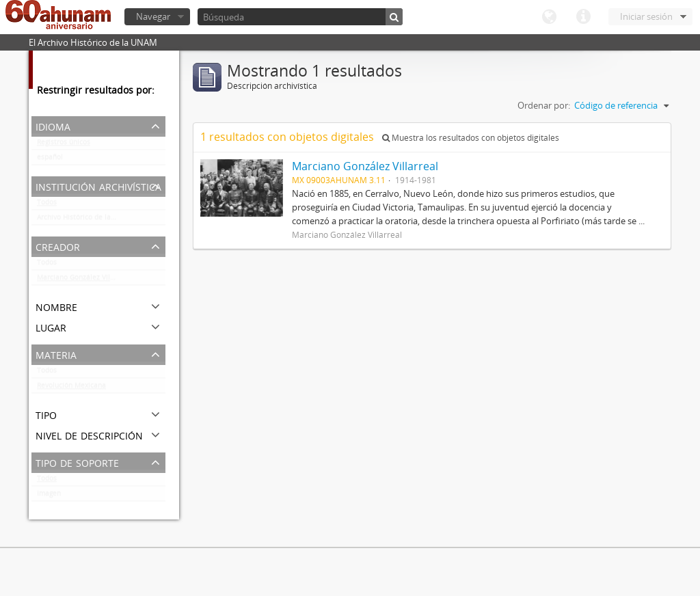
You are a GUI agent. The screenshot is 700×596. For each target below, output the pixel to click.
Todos (47, 205)
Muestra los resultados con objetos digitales (471, 138)
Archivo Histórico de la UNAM (85, 220)
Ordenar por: (544, 105)
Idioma (549, 17)
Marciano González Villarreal (84, 280)
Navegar (153, 16)
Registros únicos (64, 145)
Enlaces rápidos (583, 17)
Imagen (49, 496)
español (50, 160)
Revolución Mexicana (71, 388)
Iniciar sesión (646, 16)
